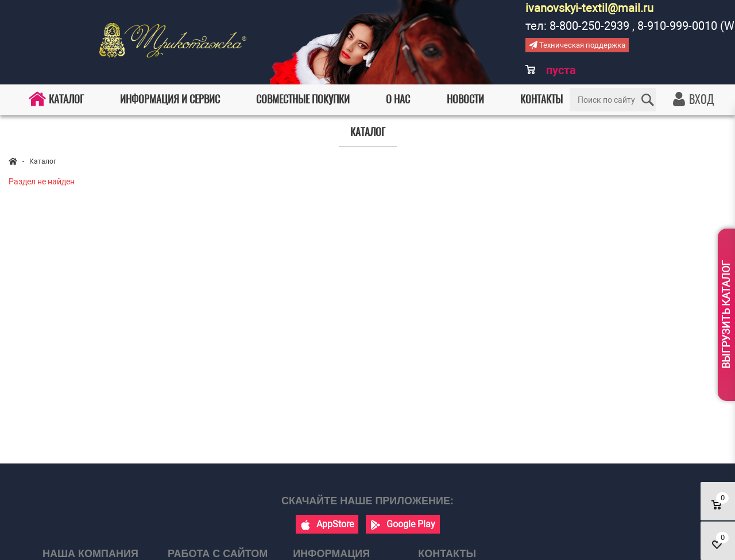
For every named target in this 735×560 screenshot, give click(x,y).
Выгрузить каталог (726, 314)
